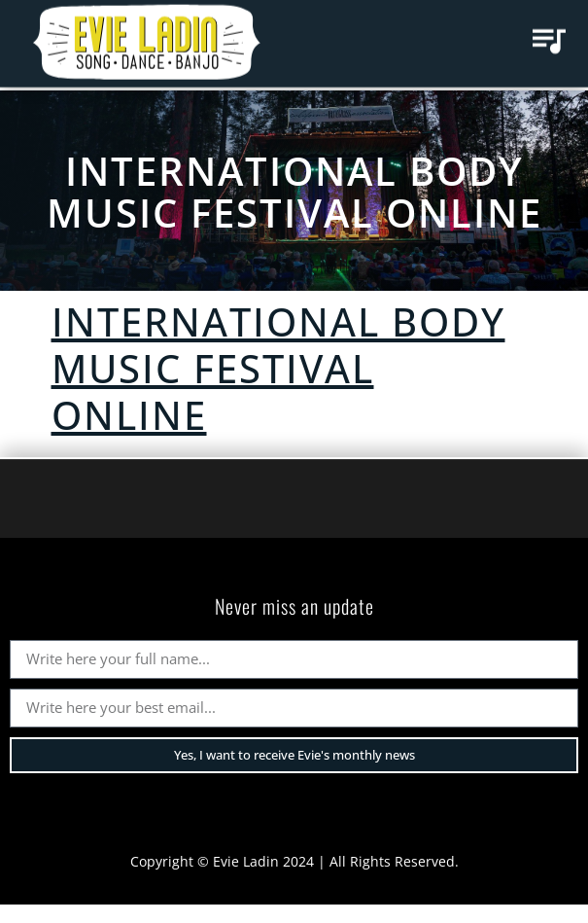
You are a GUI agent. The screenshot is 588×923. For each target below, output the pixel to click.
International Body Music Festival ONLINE (294, 192)
